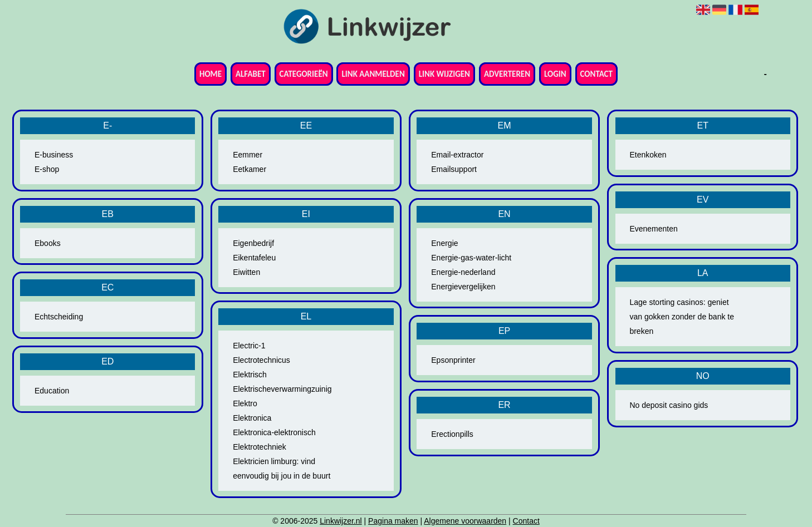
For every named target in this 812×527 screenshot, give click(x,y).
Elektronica (252, 418)
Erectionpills (452, 434)
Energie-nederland (463, 272)
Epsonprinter (453, 360)
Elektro (245, 403)
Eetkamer (250, 169)
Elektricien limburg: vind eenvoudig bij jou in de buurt (282, 469)
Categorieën (304, 74)
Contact (596, 74)
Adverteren (507, 74)
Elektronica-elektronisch (274, 432)
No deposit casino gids (669, 405)
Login (555, 74)
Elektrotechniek (260, 447)
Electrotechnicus (261, 360)
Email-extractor (457, 155)
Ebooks (48, 243)
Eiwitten (246, 272)
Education (52, 391)
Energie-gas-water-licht (471, 258)
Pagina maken (393, 521)
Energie (444, 243)
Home (211, 74)
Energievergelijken (463, 287)
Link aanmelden (373, 74)
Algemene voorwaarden (465, 521)
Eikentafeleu (254, 258)
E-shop (47, 169)
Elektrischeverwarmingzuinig (282, 389)
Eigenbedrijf (253, 243)
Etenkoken (648, 155)
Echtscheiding (59, 317)
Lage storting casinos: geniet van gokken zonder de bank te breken (682, 317)
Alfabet (251, 74)
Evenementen (653, 229)
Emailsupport (454, 169)
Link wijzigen (444, 74)
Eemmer (248, 155)
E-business (54, 155)
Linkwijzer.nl (341, 521)
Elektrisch (250, 375)
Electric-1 (249, 346)
